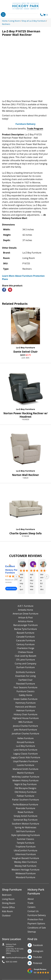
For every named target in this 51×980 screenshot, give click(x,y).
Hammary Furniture (26, 703)
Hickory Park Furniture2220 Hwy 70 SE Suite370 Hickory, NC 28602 (15, 949)
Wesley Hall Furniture (26, 866)
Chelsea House (25, 652)
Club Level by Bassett (26, 656)
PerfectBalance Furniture (26, 805)
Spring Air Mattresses (26, 827)
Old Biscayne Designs (25, 788)
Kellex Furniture (26, 738)
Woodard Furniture (26, 877)
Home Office (8, 907)
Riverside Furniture (26, 808)
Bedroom (7, 895)
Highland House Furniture (26, 718)
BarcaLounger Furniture (26, 625)
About (31, 899)
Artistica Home (26, 621)
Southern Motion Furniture (25, 824)
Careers (32, 907)
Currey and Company (26, 664)
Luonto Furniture (26, 765)
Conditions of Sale (37, 928)
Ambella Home (25, 610)
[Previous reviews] (16, 577)
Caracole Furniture (25, 640)
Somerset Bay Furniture (25, 820)
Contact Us (33, 911)
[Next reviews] (47, 577)
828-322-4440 (11, 962)
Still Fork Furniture (26, 831)
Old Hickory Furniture (25, 792)
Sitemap (32, 932)
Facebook (38, 945)
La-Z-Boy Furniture (26, 347)
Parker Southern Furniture (26, 800)
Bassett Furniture (26, 633)
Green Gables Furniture (26, 699)
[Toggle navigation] (3, 15)
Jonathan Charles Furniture (26, 734)
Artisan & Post (26, 618)
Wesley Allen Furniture (26, 862)
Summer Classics (26, 839)
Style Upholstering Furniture (26, 835)
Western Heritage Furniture (26, 870)
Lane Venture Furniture (26, 750)
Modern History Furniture (25, 780)
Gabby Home (26, 695)
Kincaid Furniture (26, 742)
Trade (31, 903)
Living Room (8, 899)
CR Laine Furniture (26, 660)
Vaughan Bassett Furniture (25, 858)
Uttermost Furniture (25, 854)
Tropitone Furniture (26, 847)
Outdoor (6, 916)
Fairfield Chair (26, 680)
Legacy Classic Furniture (25, 754)
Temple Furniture (26, 843)
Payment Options (36, 923)
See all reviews (11, 588)
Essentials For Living (26, 676)
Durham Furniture (26, 667)
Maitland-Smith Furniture (26, 769)
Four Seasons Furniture (26, 687)
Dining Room (9, 903)
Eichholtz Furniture (26, 672)
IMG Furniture (25, 722)
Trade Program (35, 129)
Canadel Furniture (25, 637)
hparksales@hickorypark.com (18, 958)
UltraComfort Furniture (25, 851)
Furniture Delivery (25, 124)
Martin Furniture (26, 773)
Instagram (38, 951)
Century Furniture (26, 644)
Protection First (35, 919)
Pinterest (38, 963)
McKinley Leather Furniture (26, 777)
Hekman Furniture (25, 710)
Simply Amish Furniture (26, 816)
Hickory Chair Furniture (26, 714)
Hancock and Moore (26, 707)
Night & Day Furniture (25, 784)
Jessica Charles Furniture (26, 726)
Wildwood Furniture (26, 873)
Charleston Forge (26, 648)
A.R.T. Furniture (26, 606)
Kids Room (7, 911)
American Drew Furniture (25, 614)
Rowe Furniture (26, 812)
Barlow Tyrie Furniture (25, 629)
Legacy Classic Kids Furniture (26, 757)
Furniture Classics (26, 691)
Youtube (38, 957)
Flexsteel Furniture (26, 684)
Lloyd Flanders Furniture (26, 761)
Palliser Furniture (26, 796)
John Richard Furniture (26, 730)
